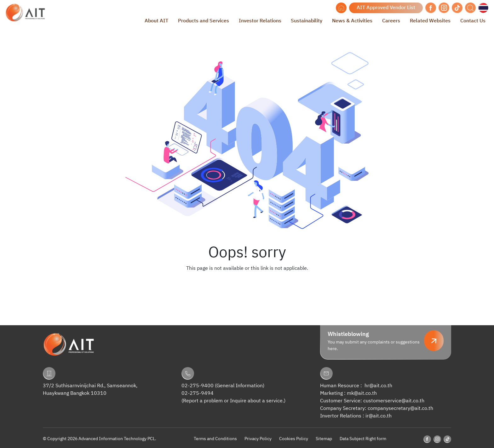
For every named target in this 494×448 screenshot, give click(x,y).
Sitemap (324, 439)
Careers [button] (391, 21)
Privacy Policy (258, 439)
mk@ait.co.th (362, 393)
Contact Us (473, 21)
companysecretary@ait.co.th (400, 408)
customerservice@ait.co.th (394, 401)
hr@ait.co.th (378, 386)
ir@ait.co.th (379, 416)
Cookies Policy (294, 439)
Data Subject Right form (363, 439)
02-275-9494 (198, 393)
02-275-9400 (198, 386)
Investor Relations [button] (260, 21)
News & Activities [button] (352, 21)
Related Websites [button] (430, 21)
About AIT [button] (156, 21)
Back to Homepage (247, 281)
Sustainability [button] (307, 21)
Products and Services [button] (204, 21)
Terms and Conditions (215, 439)
